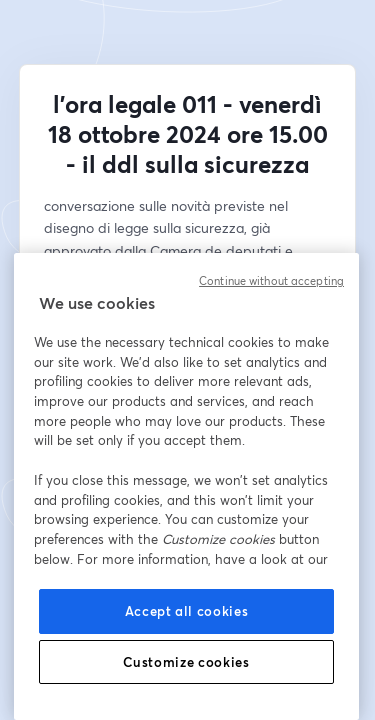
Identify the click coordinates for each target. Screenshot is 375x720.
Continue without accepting (271, 281)
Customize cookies (186, 662)
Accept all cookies (187, 611)
